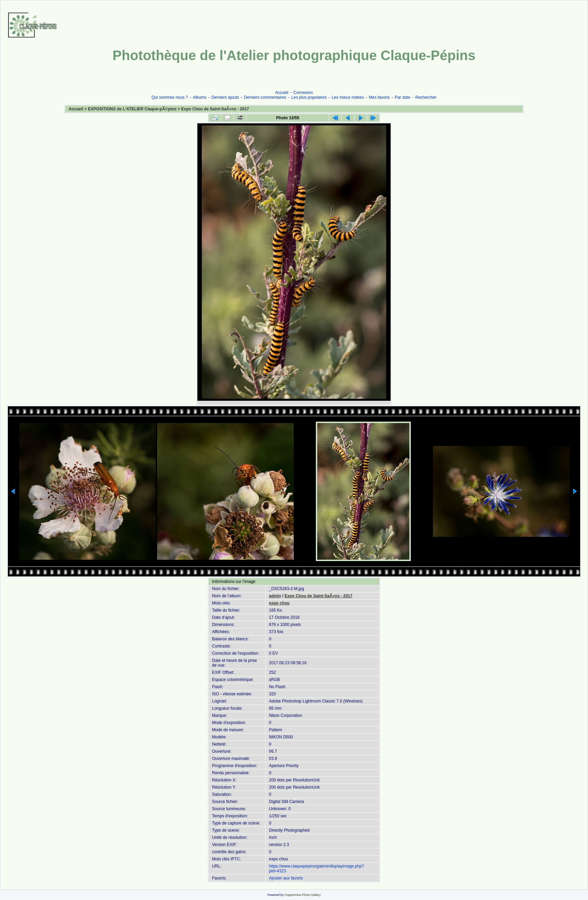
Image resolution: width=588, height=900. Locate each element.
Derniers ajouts (225, 97)
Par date (402, 97)
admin (275, 596)
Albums (199, 97)
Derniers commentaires (265, 97)
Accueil (282, 93)
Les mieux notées (348, 97)
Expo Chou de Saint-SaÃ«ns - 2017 (215, 109)
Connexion (303, 93)
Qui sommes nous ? (170, 97)
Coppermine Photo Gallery (303, 895)
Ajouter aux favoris (286, 878)
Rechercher (426, 97)
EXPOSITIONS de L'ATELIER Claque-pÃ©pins (132, 109)
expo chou (279, 603)
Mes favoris (379, 97)
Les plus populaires (309, 97)
